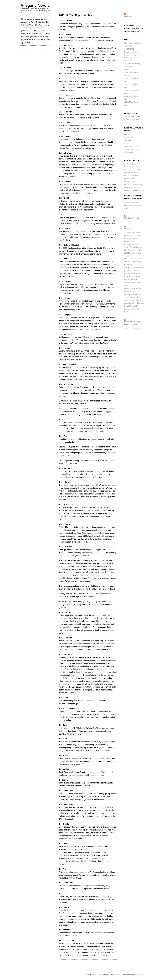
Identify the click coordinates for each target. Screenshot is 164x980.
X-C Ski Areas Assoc (131, 149)
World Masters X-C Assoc (133, 146)
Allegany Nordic (35, 5)
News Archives (129, 61)
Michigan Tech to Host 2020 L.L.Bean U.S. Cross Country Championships (134, 271)
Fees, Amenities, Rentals (133, 55)
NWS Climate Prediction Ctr (134, 28)
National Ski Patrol (131, 58)
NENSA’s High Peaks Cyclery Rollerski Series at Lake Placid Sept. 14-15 (133, 247)
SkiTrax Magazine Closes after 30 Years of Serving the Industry (133, 262)
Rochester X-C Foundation (133, 185)
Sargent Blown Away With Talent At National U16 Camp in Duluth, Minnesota (134, 297)
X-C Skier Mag (129, 152)
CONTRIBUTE (129, 49)
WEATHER (128, 17)
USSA (126, 143)
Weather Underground (132, 31)
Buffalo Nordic (129, 167)
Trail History (128, 67)
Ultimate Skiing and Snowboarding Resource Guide (133, 205)
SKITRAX (128, 140)
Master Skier (129, 137)
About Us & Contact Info (133, 43)
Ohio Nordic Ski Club (131, 173)
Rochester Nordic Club (132, 182)
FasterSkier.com (132, 218)
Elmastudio (117, 975)
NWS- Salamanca (130, 25)
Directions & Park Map (132, 52)
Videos (127, 70)
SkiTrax (128, 229)
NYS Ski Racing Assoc (132, 170)
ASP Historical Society (132, 117)
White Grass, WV (130, 188)
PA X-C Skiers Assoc (131, 176)
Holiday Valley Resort (132, 120)
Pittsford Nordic (130, 179)
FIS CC (127, 135)
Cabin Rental (129, 46)
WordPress (139, 975)
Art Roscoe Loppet (131, 164)
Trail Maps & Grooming (132, 64)
